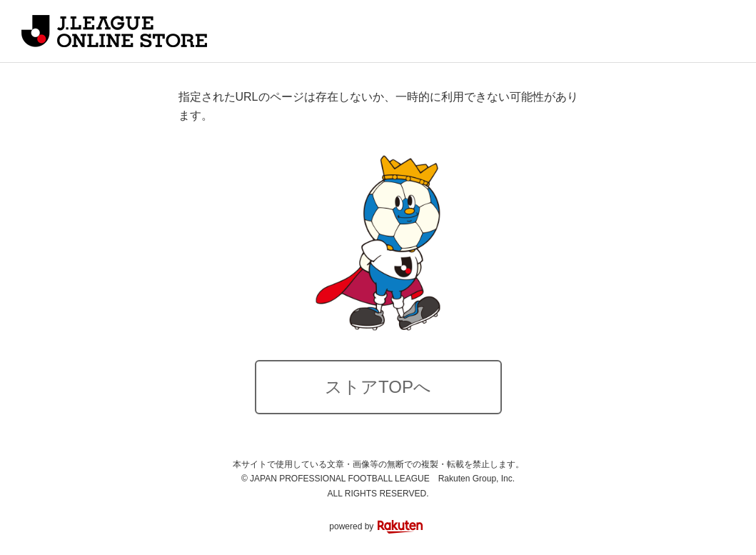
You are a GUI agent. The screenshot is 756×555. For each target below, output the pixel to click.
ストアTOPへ (378, 387)
